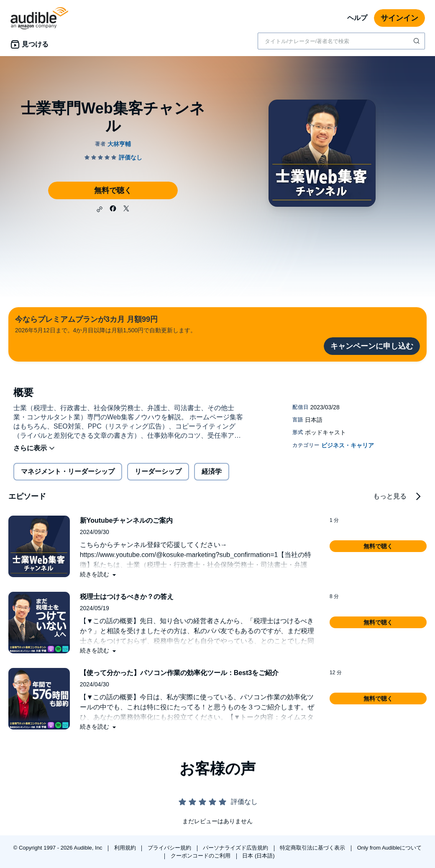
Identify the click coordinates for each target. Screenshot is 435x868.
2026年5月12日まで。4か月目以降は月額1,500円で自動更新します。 (106, 324)
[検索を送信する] (417, 41)
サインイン (399, 18)
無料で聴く (113, 190)
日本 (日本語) (258, 856)
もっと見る (390, 496)
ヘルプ (357, 18)
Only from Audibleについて (390, 848)
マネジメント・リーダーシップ (68, 471)
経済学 (212, 471)
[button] (100, 209)
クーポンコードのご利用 (201, 856)
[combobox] (341, 41)
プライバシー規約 (170, 848)
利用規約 (126, 848)
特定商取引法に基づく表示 (313, 848)
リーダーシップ (158, 471)
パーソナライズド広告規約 (236, 848)
